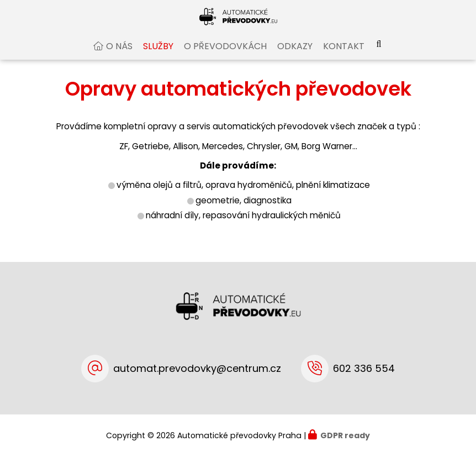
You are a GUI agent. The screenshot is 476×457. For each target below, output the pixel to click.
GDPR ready (345, 435)
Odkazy (295, 57)
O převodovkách (225, 57)
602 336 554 (364, 368)
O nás (119, 57)
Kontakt (344, 57)
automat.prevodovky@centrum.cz (197, 368)
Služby (158, 57)
